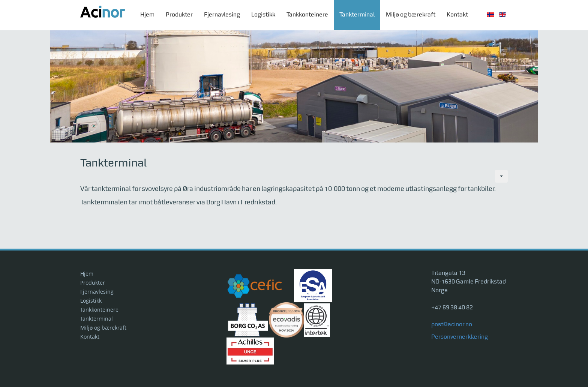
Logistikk (263, 15)
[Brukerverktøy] (501, 176)
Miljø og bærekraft (411, 15)
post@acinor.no (452, 325)
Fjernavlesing (222, 15)
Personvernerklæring (460, 337)
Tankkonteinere (307, 15)
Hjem (147, 15)
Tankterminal (357, 15)
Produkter (179, 15)
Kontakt (457, 15)
